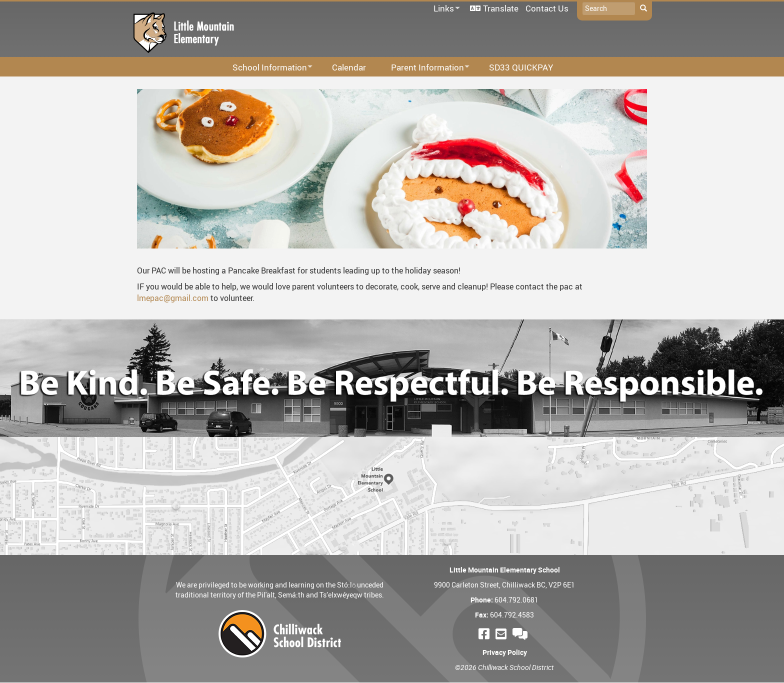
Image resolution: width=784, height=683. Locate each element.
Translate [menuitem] (501, 8)
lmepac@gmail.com (173, 298)
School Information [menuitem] (266, 68)
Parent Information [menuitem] (424, 68)
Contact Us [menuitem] (547, 8)
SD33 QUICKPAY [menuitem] (521, 67)
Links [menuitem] (445, 9)
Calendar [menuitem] (349, 67)
